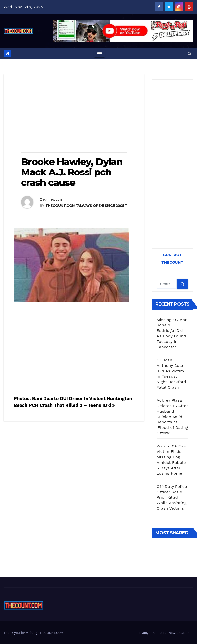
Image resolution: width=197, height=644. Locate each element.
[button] (189, 54)
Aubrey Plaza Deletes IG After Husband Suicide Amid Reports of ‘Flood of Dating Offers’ (172, 417)
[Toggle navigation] (99, 54)
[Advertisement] (74, 114)
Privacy (143, 633)
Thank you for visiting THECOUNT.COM (34, 633)
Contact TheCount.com (172, 633)
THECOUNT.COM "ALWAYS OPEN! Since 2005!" (86, 206)
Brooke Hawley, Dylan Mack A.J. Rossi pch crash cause (72, 172)
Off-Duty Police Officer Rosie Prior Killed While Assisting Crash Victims (172, 497)
